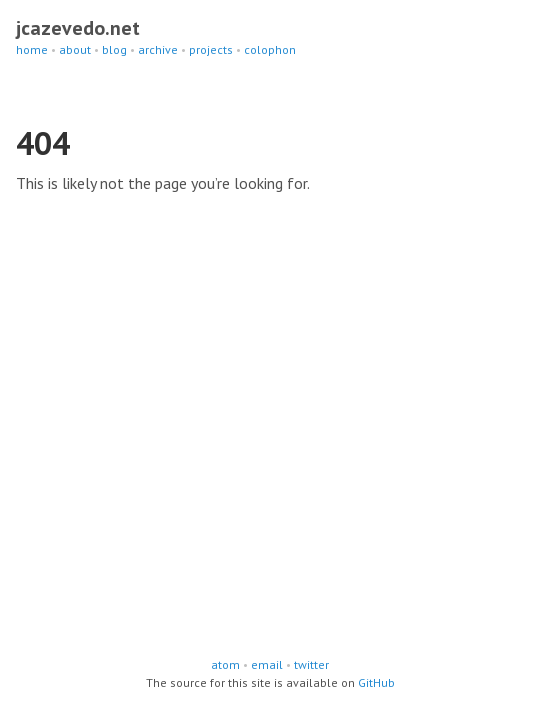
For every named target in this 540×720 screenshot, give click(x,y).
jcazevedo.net (78, 28)
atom (225, 664)
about (75, 49)
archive (158, 49)
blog (114, 49)
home (32, 49)
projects (211, 49)
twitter (311, 664)
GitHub (376, 682)
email (267, 664)
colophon (270, 49)
